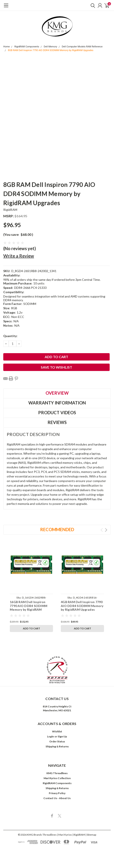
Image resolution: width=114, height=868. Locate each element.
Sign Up (62, 736)
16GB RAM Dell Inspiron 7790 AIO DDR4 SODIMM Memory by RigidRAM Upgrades (29, 608)
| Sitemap (91, 835)
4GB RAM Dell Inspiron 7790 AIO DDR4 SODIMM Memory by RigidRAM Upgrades (82, 606)
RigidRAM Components (27, 47)
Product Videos (57, 412)
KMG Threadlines (57, 773)
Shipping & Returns (57, 746)
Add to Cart (31, 628)
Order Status (57, 741)
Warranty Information (57, 403)
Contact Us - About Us (57, 798)
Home (7, 47)
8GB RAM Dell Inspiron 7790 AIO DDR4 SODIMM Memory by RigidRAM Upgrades (51, 50)
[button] (57, 670)
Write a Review (19, 256)
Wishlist (57, 731)
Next (106, 530)
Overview (57, 393)
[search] (92, 5)
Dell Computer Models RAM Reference (82, 47)
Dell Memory (51, 47)
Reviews (57, 422)
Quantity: (10, 336)
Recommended (57, 529)
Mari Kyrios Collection (57, 778)
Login (50, 736)
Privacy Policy (57, 793)
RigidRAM (10, 210)
